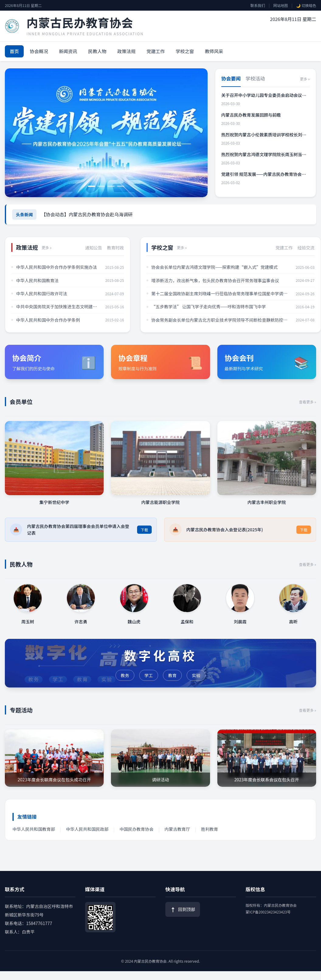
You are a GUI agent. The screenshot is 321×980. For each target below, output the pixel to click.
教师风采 (214, 51)
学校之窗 (185, 51)
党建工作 (156, 51)
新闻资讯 (68, 51)
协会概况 (39, 51)
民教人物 (97, 51)
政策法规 (126, 51)
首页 (14, 51)
